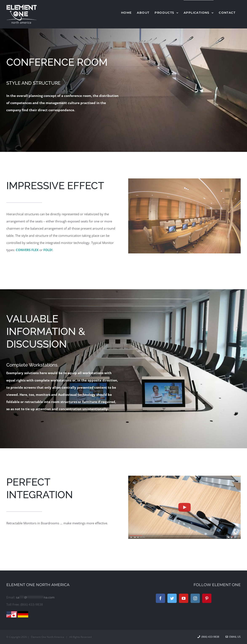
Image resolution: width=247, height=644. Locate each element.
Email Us (233, 637)
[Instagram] (195, 598)
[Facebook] (160, 598)
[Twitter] (172, 598)
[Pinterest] (207, 598)
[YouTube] (184, 598)
